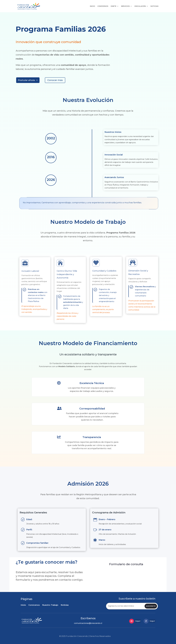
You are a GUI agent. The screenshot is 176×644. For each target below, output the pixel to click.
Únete (113, 6)
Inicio (92, 6)
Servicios (125, 6)
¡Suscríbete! (151, 606)
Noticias (154, 6)
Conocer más (55, 80)
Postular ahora (26, 80)
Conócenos (103, 6)
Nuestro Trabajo (50, 605)
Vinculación (140, 6)
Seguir (138, 621)
